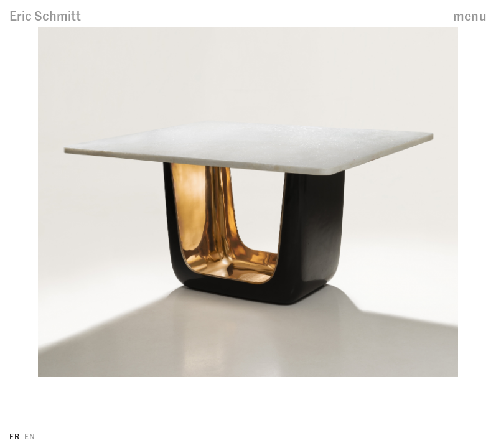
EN (30, 436)
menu (470, 15)
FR (14, 436)
